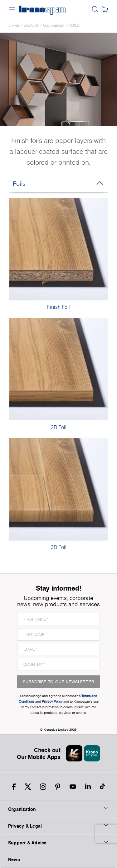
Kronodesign (54, 25)
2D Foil (59, 427)
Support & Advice (58, 843)
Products (31, 25)
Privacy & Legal (58, 826)
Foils (74, 25)
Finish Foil (58, 307)
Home (14, 25)
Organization (58, 809)
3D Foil (59, 547)
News (14, 859)
